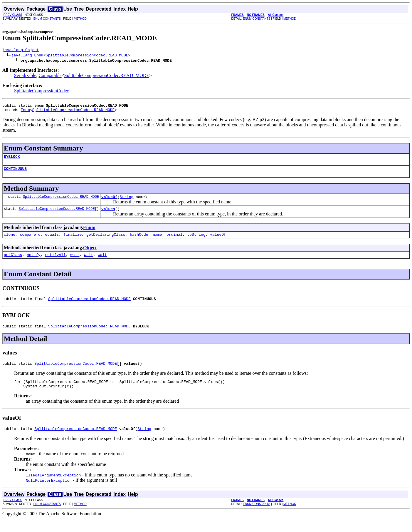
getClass (13, 262)
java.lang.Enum (27, 56)
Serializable (25, 76)
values (108, 215)
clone (10, 241)
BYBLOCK (12, 160)
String (126, 202)
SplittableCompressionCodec (42, 92)
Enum (25, 112)
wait (75, 262)
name (157, 241)
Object (90, 255)
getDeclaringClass (106, 241)
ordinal (175, 241)
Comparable (50, 76)
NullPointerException (49, 493)
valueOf (109, 202)
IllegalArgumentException (53, 488)
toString (196, 241)
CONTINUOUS (15, 173)
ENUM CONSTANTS (47, 19)
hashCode (139, 241)
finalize (73, 241)
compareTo (30, 241)
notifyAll (55, 262)
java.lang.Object (21, 51)
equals (52, 241)
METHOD (80, 19)
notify (34, 262)
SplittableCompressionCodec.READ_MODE (87, 56)
